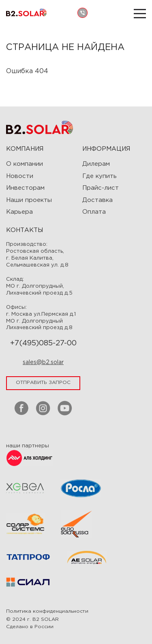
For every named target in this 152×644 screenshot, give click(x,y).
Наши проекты (29, 200)
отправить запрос (43, 383)
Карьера (19, 212)
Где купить (100, 176)
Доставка (97, 200)
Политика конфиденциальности (47, 611)
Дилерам (96, 164)
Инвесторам (25, 188)
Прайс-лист (101, 188)
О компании (25, 164)
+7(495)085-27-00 (43, 343)
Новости (20, 176)
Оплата (94, 212)
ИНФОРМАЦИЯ (106, 149)
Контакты (25, 230)
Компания (25, 149)
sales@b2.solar (43, 362)
